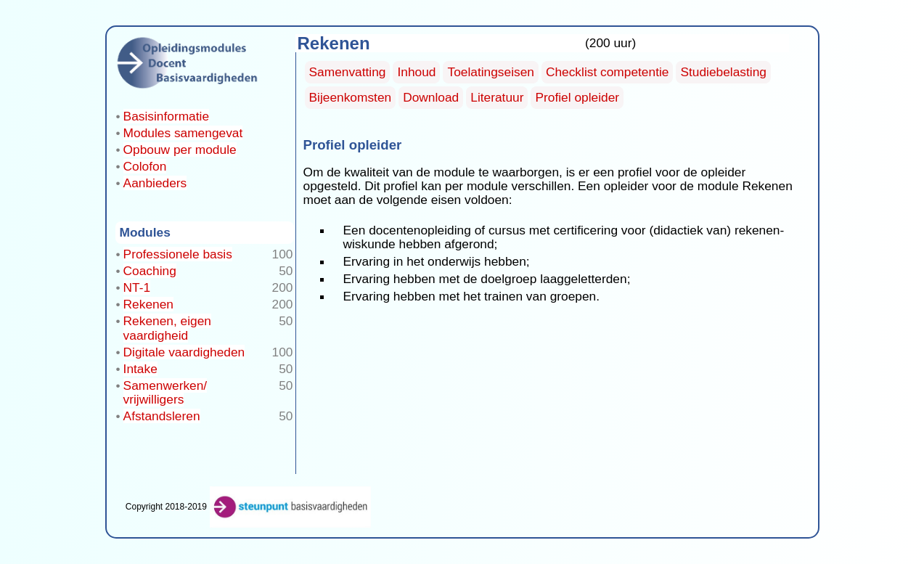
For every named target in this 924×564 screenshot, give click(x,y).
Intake (140, 369)
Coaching (150, 271)
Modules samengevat (183, 133)
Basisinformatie (166, 116)
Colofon (145, 166)
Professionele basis (178, 254)
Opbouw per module (180, 150)
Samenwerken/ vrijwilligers (165, 392)
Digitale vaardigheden (184, 352)
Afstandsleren (162, 416)
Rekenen (148, 304)
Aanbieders (155, 183)
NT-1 (137, 287)
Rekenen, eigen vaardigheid (167, 328)
